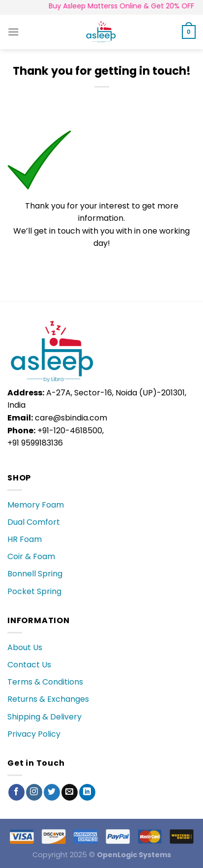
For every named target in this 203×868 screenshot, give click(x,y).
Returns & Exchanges (48, 699)
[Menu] (13, 32)
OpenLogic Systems (134, 855)
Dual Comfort (34, 522)
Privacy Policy (34, 734)
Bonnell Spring (35, 574)
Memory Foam (36, 505)
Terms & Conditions (45, 682)
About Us (25, 647)
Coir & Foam (31, 556)
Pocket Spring (34, 591)
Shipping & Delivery (44, 717)
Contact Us (29, 665)
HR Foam (25, 539)
